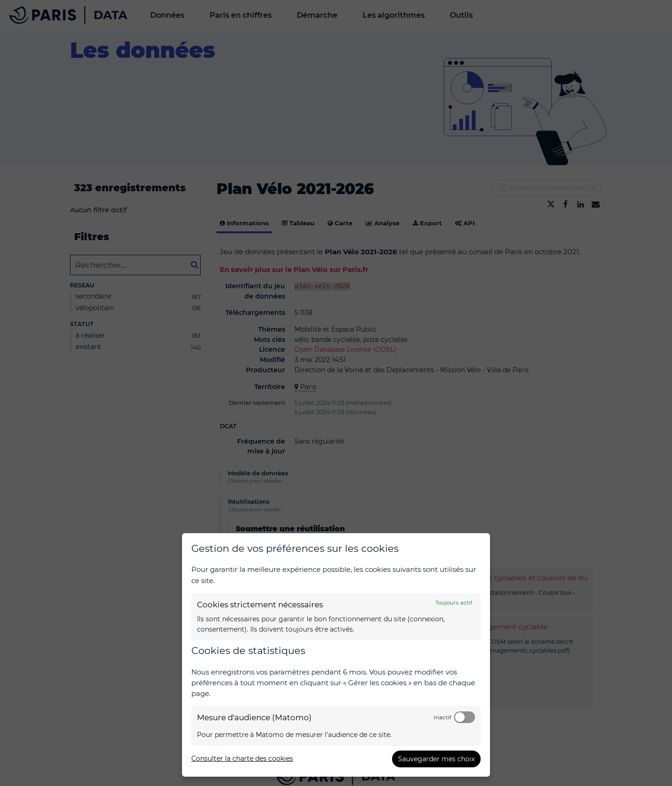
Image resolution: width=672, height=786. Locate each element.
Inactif (442, 717)
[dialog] (336, 655)
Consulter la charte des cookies (242, 758)
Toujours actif (454, 603)
